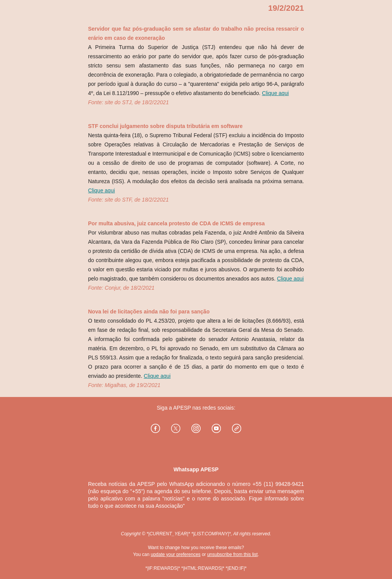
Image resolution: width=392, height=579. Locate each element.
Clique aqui (275, 93)
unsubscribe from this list (232, 554)
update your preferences (176, 554)
